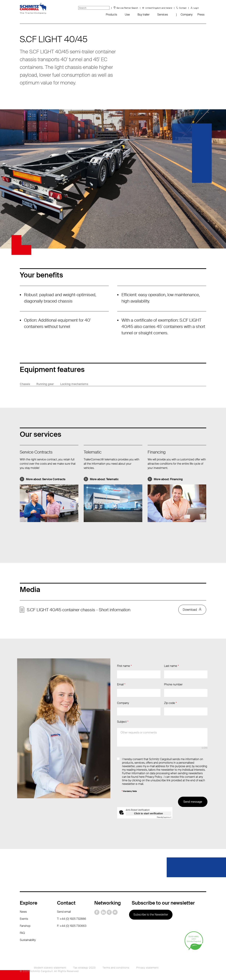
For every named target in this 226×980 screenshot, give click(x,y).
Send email (64, 912)
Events (24, 919)
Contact (183, 8)
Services (163, 15)
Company (187, 15)
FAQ (22, 933)
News (23, 912)
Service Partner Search (127, 8)
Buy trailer (144, 15)
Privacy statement (147, 968)
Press (201, 15)
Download (190, 610)
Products (111, 15)
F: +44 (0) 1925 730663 (72, 926)
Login (196, 8)
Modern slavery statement (50, 968)
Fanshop (25, 926)
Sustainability (28, 940)
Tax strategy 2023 (84, 968)
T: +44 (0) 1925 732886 (72, 919)
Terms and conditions (116, 968)
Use (127, 15)
